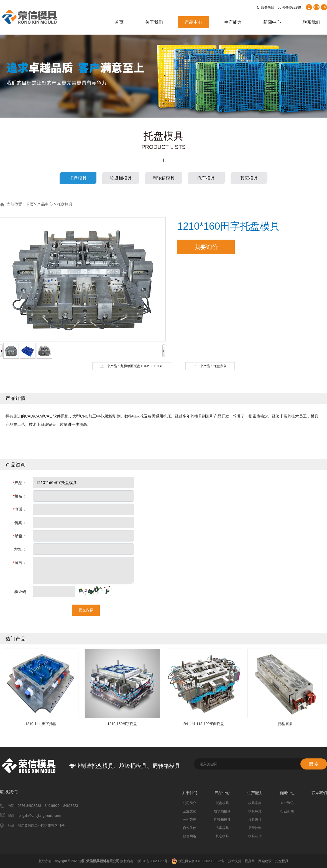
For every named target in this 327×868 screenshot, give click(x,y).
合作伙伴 (190, 828)
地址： (20, 549)
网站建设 (265, 861)
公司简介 (190, 803)
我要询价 (206, 247)
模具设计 (255, 820)
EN (324, 7)
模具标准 (255, 811)
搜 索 (314, 764)
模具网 (250, 861)
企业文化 (190, 811)
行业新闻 (287, 811)
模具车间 (255, 803)
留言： (20, 563)
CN (316, 7)
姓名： (20, 496)
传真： (20, 523)
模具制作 (255, 836)
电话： (20, 509)
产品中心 (193, 22)
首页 (119, 22)
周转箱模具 (163, 178)
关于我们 (154, 22)
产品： (20, 483)
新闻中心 (272, 22)
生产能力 (233, 22)
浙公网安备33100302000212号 (201, 861)
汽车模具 (206, 178)
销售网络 (190, 836)
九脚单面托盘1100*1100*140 (142, 366)
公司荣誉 (190, 820)
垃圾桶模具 (121, 178)
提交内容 (86, 610)
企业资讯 (287, 803)
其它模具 (249, 178)
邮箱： (20, 536)
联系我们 (311, 22)
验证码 (20, 592)
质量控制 (255, 828)
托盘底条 (220, 366)
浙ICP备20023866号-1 (154, 861)
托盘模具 (78, 178)
